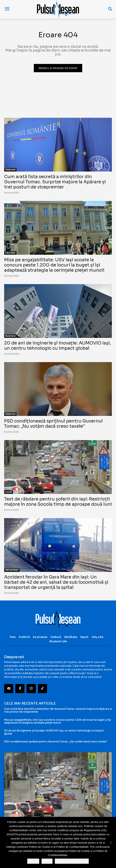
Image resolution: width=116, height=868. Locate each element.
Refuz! (47, 861)
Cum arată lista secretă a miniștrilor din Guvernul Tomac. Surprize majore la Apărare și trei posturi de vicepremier (55, 182)
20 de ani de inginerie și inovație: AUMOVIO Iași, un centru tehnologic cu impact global (58, 346)
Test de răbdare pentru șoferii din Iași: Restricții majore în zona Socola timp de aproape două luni (58, 502)
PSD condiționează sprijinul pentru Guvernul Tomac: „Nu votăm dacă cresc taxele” (53, 424)
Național (10, 170)
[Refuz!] (111, 843)
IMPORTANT (12, 570)
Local (9, 492)
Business (10, 336)
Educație (10, 253)
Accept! (33, 861)
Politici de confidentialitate (72, 861)
